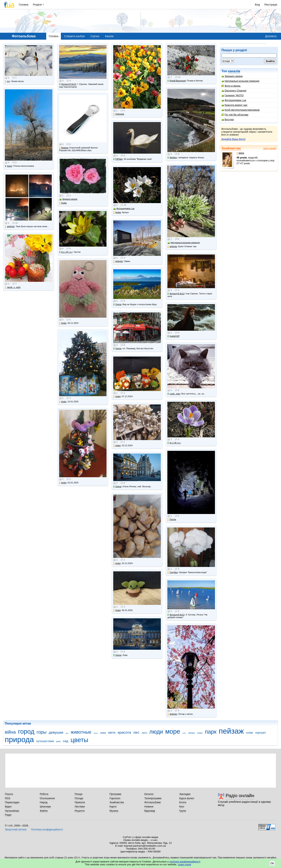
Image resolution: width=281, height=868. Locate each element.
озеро (200, 733)
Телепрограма (153, 798)
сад (66, 741)
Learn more (184, 864)
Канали (109, 36)
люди (156, 732)
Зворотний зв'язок (16, 829)
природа (19, 740)
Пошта (9, 794)
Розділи (37, 5)
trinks (63, 323)
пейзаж (231, 731)
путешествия (45, 741)
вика (240, 153)
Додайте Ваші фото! (233, 139)
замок (96, 733)
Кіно (182, 806)
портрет (261, 733)
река (58, 741)
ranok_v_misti (13, 287)
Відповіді (150, 811)
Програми (115, 794)
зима (103, 733)
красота (124, 732)
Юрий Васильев (177, 81)
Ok (272, 863)
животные (81, 732)
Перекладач (12, 802)
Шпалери (45, 806)
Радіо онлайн (240, 796)
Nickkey (172, 158)
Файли (44, 811)
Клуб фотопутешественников (241, 110)
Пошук (79, 794)
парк (211, 732)
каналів (234, 71)
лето (144, 733)
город (26, 731)
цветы (79, 740)
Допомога (271, 36)
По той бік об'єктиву (235, 115)
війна (10, 732)
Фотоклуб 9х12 (68, 84)
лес (136, 732)
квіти (112, 733)
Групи (183, 811)
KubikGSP (173, 336)
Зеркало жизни (232, 76)
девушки (56, 732)
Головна (24, 5)
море (173, 731)
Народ (44, 802)
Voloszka (119, 114)
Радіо (8, 815)
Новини (149, 806)
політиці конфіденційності (185, 862)
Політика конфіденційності (47, 829)
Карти (113, 806)
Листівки (80, 806)
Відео (8, 806)
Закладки (185, 794)
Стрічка (95, 36)
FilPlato (118, 159)
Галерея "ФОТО (233, 95)
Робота (44, 794)
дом (67, 733)
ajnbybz (10, 226)
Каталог (149, 794)
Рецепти (80, 811)
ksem (8, 166)
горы (42, 732)
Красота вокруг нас (234, 105)
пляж (249, 733)
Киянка (64, 148)
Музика (114, 811)
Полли (172, 519)
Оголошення (47, 798)
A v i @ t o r (66, 252)
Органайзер (12, 811)
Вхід (258, 5)
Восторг (228, 119)
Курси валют (187, 798)
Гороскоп (115, 798)
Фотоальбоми (153, 802)
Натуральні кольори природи (240, 81)
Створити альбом (74, 36)
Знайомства (231, 148)
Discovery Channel (234, 91)
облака (192, 733)
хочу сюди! (270, 148)
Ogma (117, 304)
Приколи (80, 802)
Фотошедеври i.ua (234, 100)
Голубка (172, 572)
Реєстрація (271, 5)
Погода (79, 798)
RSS (8, 798)
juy (7, 81)
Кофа (63, 203)
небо (184, 733)
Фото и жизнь (231, 86)
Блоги (183, 802)
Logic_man (174, 394)
